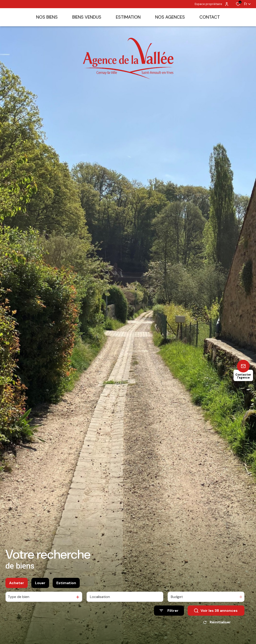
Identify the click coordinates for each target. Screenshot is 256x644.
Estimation (66, 585)
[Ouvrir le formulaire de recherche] (169, 613)
